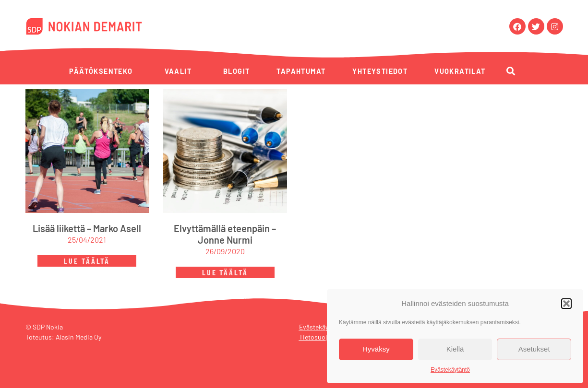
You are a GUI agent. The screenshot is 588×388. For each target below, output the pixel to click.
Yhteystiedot (380, 71)
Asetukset (534, 349)
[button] (566, 304)
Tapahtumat (301, 71)
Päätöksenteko (101, 71)
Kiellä (455, 349)
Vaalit (178, 71)
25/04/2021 (87, 240)
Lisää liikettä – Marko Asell (87, 228)
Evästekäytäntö (450, 370)
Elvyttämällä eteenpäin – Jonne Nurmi (225, 234)
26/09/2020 (225, 251)
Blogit (236, 71)
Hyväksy (376, 349)
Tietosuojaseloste (325, 337)
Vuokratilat (460, 71)
